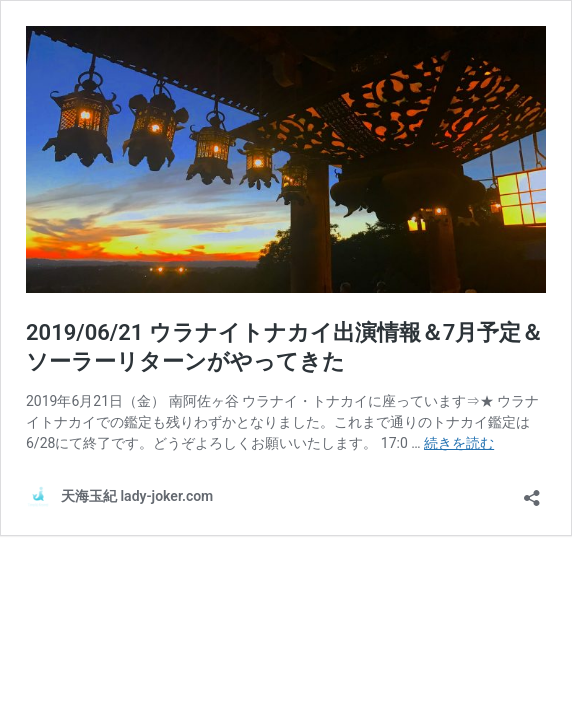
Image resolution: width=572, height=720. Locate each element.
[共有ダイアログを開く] (532, 491)
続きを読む (459, 443)
